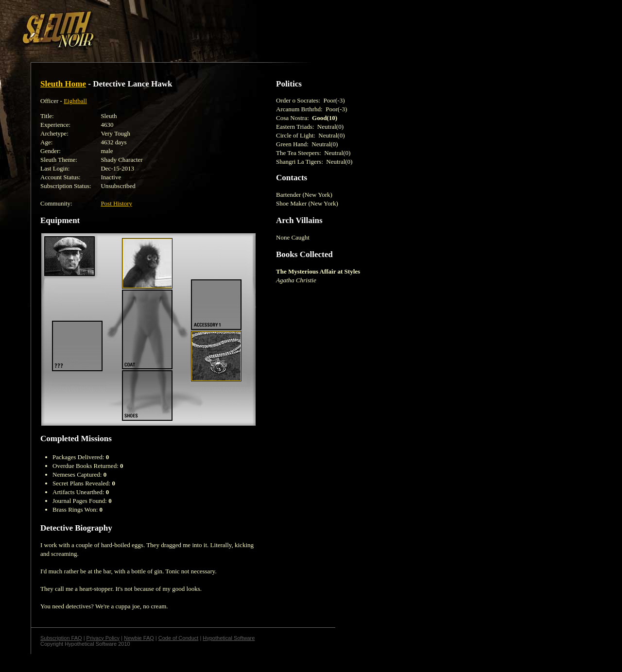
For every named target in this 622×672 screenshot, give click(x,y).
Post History (116, 203)
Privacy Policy (103, 638)
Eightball (75, 101)
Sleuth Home (63, 84)
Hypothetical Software (229, 638)
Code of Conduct (179, 638)
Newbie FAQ (139, 638)
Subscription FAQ (61, 638)
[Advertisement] (169, 26)
